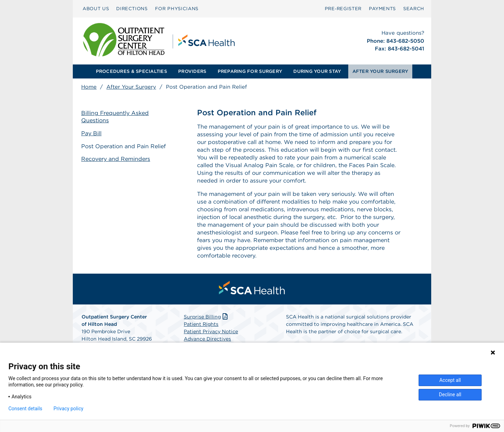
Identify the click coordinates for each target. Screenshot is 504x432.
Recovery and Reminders (116, 159)
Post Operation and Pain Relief (124, 146)
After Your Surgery (131, 87)
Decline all (450, 395)
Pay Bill (91, 133)
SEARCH (414, 9)
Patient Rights (201, 324)
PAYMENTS (382, 9)
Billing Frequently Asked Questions (115, 117)
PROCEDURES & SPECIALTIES (131, 71)
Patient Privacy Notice (211, 331)
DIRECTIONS (132, 9)
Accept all (450, 380)
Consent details (25, 409)
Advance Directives (207, 339)
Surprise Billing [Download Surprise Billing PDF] (206, 317)
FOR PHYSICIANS (177, 9)
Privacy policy (68, 409)
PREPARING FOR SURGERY (250, 71)
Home (89, 87)
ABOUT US (96, 9)
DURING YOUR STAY (317, 71)
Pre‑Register (343, 9)
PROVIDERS (192, 71)
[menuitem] (96, 9)
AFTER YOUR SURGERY (380, 71)
